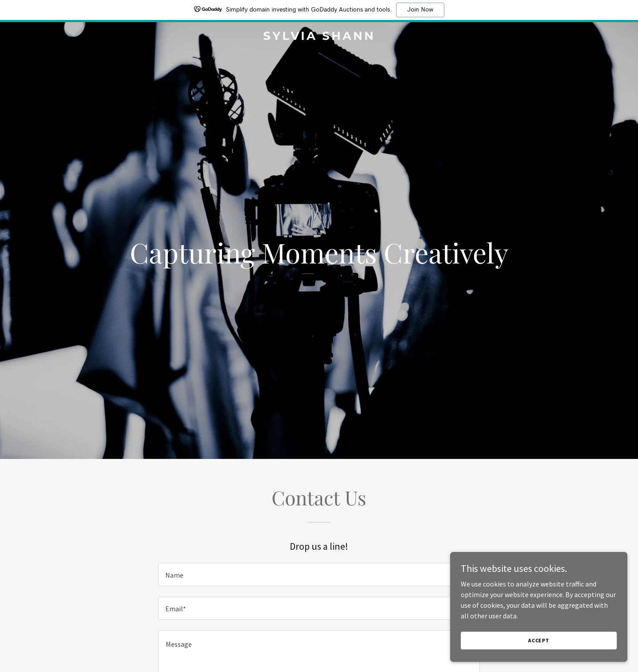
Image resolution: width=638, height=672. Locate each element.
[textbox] (319, 575)
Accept (539, 640)
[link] (319, 37)
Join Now (420, 10)
